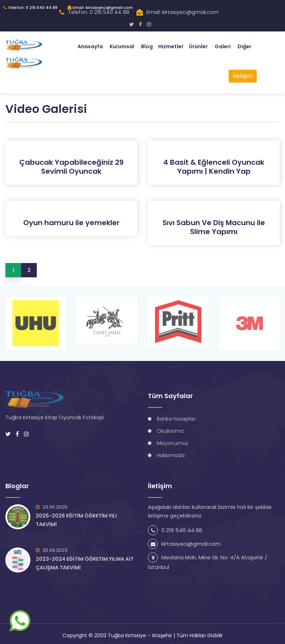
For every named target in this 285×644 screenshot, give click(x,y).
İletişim (243, 76)
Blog (147, 46)
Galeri (223, 46)
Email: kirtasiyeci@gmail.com (100, 8)
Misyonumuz (172, 443)
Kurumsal (122, 46)
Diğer (244, 46)
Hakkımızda (171, 455)
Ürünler (198, 46)
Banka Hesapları (176, 419)
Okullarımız (170, 431)
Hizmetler (171, 46)
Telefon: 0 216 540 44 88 (31, 8)
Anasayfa (90, 46)
